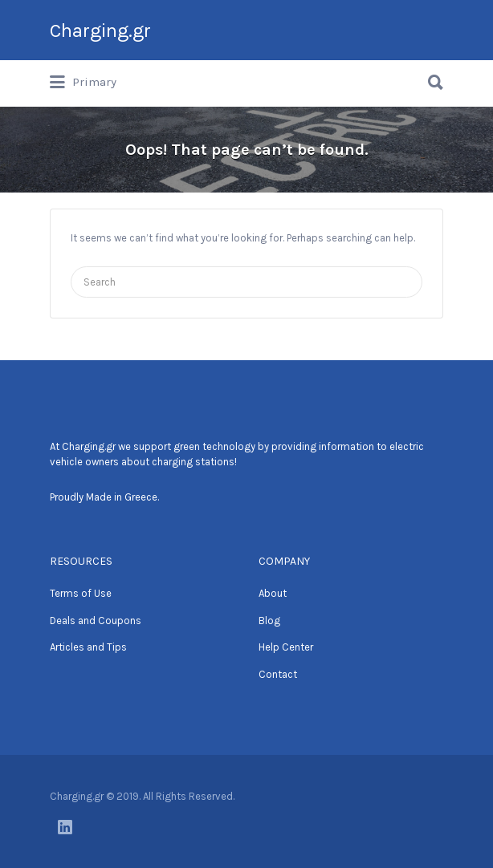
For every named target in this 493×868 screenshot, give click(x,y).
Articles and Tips (88, 647)
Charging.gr (100, 30)
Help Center (286, 647)
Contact (278, 674)
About (273, 593)
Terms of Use (81, 593)
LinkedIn (65, 827)
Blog (269, 621)
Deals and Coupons (96, 621)
